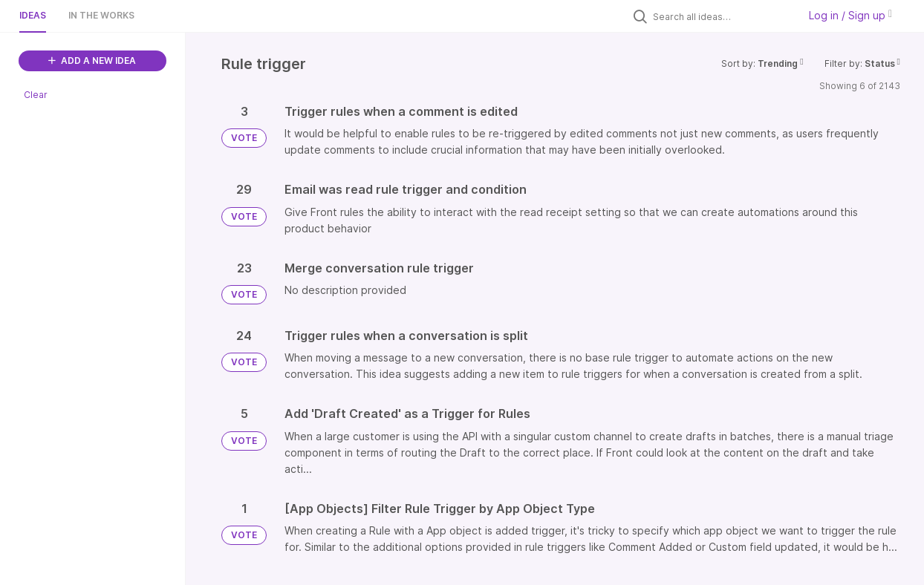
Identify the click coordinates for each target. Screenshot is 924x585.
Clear (36, 95)
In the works (101, 15)
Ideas (33, 15)
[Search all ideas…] (722, 16)
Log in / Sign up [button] (850, 15)
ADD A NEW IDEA (92, 61)
